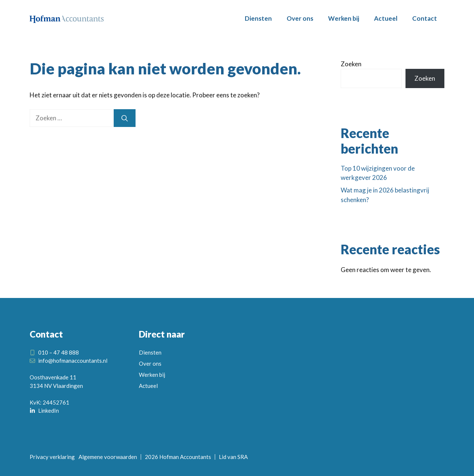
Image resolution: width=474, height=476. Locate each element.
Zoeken (351, 64)
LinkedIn (49, 410)
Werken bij (344, 18)
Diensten (258, 18)
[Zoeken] (125, 118)
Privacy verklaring (52, 457)
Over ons (300, 18)
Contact (425, 18)
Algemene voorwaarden (108, 457)
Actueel (386, 18)
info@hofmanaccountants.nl (73, 361)
